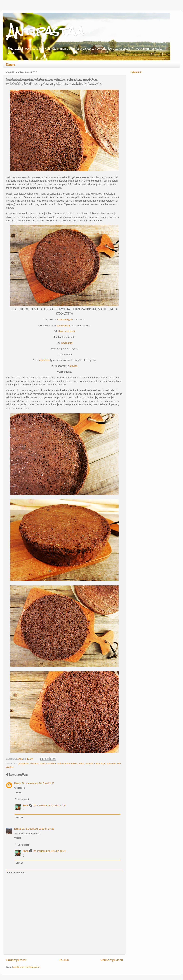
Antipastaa (46, 31)
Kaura (17, 829)
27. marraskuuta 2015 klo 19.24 (49, 851)
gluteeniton (24, 764)
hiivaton (34, 764)
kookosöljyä (65, 320)
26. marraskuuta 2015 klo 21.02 (38, 783)
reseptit (89, 764)
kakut (42, 764)
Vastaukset (23, 799)
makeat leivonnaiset (67, 764)
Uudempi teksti (17, 960)
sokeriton (111, 764)
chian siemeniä (66, 331)
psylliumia (67, 343)
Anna (26, 805)
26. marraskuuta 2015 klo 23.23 (38, 829)
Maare (18, 783)
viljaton (10, 767)
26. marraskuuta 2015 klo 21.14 (49, 805)
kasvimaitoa (63, 326)
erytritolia (44, 360)
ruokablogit (100, 764)
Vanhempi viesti (112, 960)
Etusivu (10, 65)
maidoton (51, 764)
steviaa (73, 366)
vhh (119, 764)
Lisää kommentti (16, 872)
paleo (81, 764)
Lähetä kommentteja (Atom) (26, 967)
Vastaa (18, 792)
